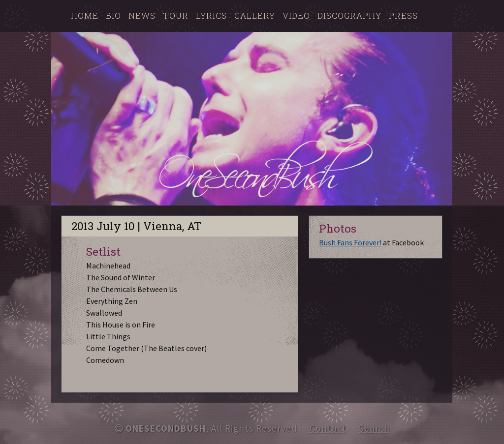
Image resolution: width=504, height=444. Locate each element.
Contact (328, 428)
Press (403, 15)
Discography (349, 15)
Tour (176, 15)
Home (85, 15)
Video (296, 15)
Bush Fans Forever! (350, 242)
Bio (113, 15)
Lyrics (211, 15)
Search (374, 428)
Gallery (255, 15)
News (142, 15)
